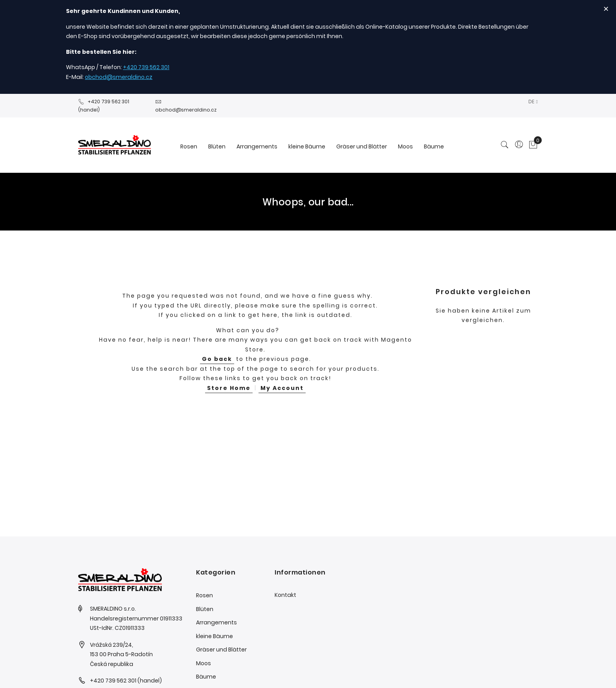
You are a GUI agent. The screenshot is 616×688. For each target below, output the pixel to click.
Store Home (229, 388)
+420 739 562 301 (146, 67)
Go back (217, 359)
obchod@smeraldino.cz (119, 77)
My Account (282, 388)
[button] (533, 102)
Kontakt (285, 595)
